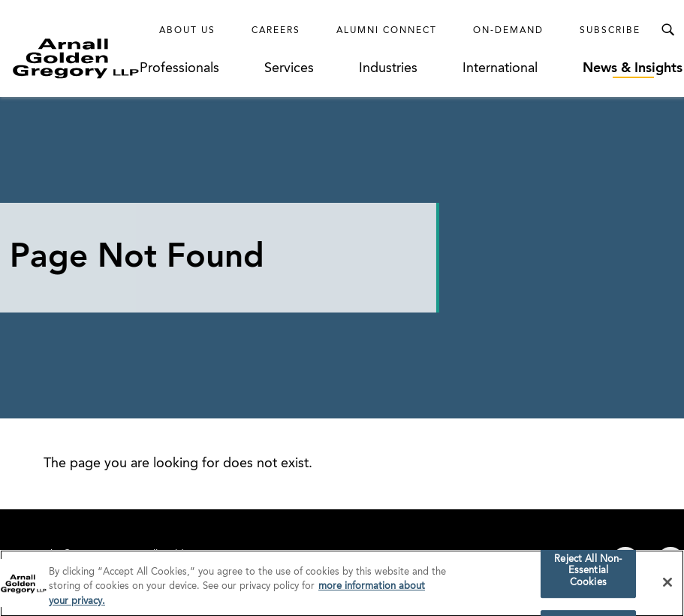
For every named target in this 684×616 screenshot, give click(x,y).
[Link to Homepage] (76, 58)
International (500, 68)
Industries (388, 68)
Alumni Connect (387, 31)
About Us (187, 31)
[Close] (667, 589)
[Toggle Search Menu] (667, 30)
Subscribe (610, 31)
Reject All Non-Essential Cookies (588, 578)
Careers (276, 31)
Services (289, 68)
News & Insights (633, 68)
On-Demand (508, 31)
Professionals (179, 68)
